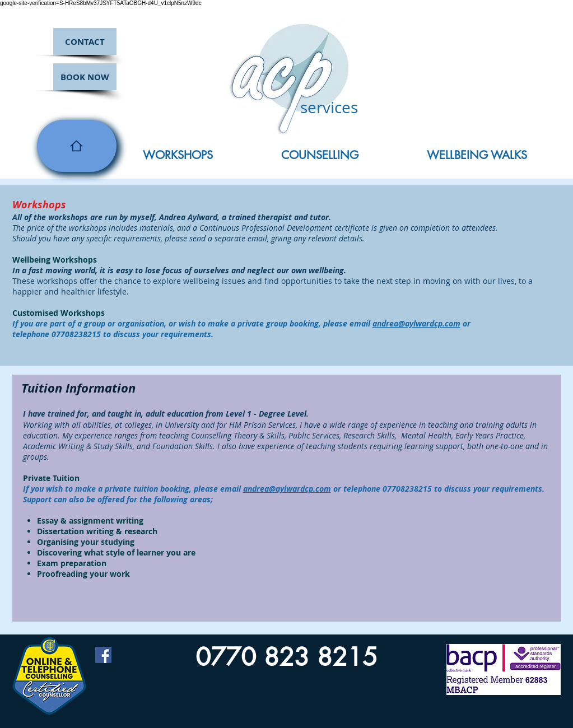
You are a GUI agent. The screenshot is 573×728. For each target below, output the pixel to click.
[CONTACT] (85, 41)
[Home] (77, 146)
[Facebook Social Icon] (103, 655)
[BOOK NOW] (85, 77)
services (329, 107)
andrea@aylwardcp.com (416, 323)
